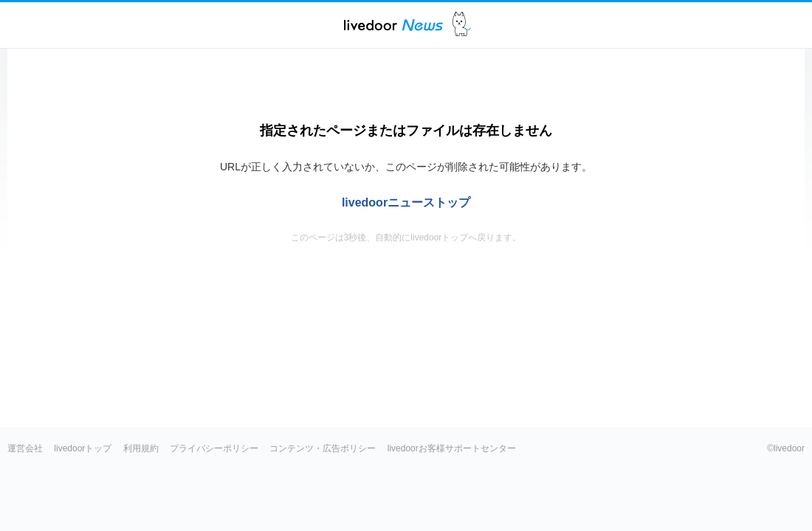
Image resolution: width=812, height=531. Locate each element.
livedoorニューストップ (406, 202)
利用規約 (141, 448)
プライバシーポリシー (214, 448)
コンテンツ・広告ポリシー (323, 448)
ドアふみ (462, 25)
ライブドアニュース (393, 25)
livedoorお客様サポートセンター (452, 448)
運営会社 (25, 448)
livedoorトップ (83, 448)
